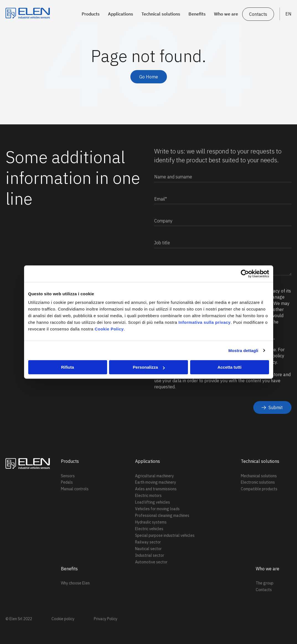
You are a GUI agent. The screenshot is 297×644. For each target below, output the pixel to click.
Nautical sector (148, 549)
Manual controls (75, 489)
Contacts (258, 14)
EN (288, 14)
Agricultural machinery (154, 476)
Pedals (67, 482)
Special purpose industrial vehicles (165, 535)
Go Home (149, 77)
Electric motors (148, 496)
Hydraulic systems (151, 522)
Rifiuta (68, 367)
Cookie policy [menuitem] (63, 619)
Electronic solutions (258, 482)
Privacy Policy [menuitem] (106, 619)
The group (265, 583)
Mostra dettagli (243, 351)
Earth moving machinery (156, 482)
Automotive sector (151, 562)
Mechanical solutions (259, 476)
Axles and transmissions (156, 489)
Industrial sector (150, 555)
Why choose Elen (75, 583)
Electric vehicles (149, 529)
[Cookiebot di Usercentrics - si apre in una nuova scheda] (245, 274)
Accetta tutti (230, 367)
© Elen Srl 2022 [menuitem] (19, 619)
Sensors (68, 476)
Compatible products (259, 489)
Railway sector (148, 542)
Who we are (226, 14)
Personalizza (149, 367)
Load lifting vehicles (153, 502)
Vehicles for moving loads (157, 509)
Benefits (197, 14)
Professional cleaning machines (162, 515)
